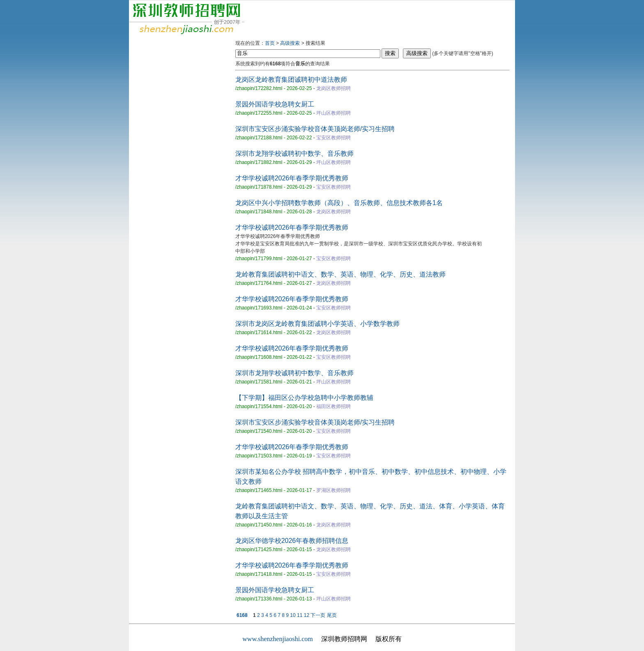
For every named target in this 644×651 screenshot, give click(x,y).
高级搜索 (290, 43)
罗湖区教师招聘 (333, 490)
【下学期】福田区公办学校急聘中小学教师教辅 (304, 398)
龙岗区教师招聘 (333, 88)
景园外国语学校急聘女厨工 (275, 104)
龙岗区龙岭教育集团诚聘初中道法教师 (291, 80)
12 (307, 615)
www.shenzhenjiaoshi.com (277, 639)
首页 (270, 43)
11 (300, 615)
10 (293, 615)
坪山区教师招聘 (333, 113)
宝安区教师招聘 (333, 138)
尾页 (332, 615)
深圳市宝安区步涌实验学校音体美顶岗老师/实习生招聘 (315, 129)
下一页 (318, 615)
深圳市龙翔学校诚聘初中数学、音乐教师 (294, 154)
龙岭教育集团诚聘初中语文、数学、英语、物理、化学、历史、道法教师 (340, 274)
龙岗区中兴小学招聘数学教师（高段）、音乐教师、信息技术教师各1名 (339, 203)
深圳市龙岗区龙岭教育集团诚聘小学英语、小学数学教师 (317, 324)
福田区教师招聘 (333, 406)
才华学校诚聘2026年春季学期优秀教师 (292, 178)
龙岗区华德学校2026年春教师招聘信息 (292, 541)
